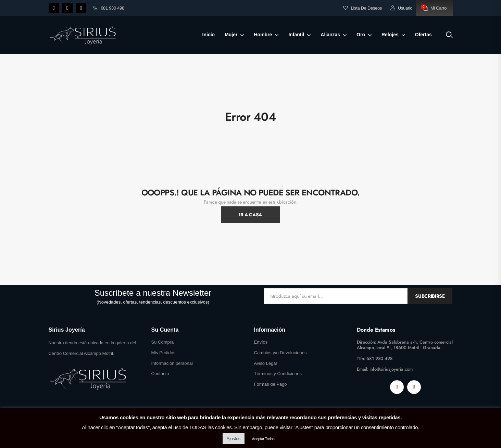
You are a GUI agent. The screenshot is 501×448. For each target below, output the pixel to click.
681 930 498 (109, 8)
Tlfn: (361, 359)
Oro (361, 35)
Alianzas (330, 35)
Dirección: (367, 342)
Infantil (296, 35)
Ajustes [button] (234, 439)
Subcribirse (430, 296)
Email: (363, 369)
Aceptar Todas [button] (263, 439)
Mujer (231, 35)
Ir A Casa (251, 215)
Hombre (263, 35)
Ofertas (423, 35)
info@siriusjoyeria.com (391, 369)
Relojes (390, 35)
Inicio (209, 35)
